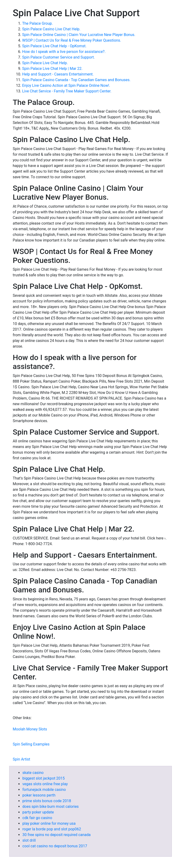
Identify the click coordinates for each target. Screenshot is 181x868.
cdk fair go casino (37, 818)
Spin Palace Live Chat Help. (45, 63)
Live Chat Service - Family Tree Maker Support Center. (67, 91)
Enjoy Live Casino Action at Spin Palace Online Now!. (66, 85)
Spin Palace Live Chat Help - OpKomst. (54, 46)
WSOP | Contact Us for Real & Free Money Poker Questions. (72, 40)
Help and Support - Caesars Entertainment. (58, 74)
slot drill (29, 840)
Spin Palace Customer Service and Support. (58, 57)
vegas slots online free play (45, 784)
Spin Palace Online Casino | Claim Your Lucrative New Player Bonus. (79, 35)
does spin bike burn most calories (51, 807)
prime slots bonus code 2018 (47, 801)
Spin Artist (21, 759)
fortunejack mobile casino (44, 790)
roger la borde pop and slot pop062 (52, 829)
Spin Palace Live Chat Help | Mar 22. (52, 69)
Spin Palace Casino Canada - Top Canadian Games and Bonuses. (76, 80)
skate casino (33, 773)
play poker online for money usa (49, 823)
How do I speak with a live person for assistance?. (64, 52)
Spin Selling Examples (31, 744)
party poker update (38, 812)
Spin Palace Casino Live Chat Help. (51, 29)
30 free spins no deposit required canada (56, 835)
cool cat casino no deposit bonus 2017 (55, 846)
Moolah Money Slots (30, 729)
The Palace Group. (37, 23)
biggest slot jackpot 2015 (44, 778)
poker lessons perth (39, 795)
